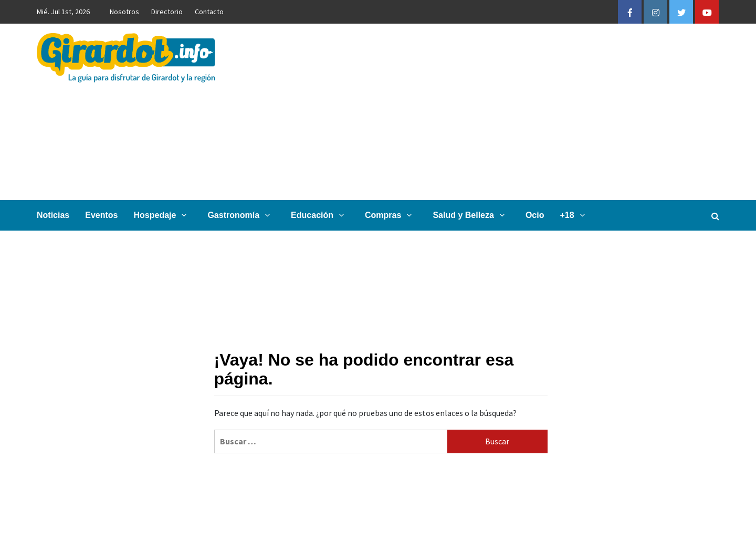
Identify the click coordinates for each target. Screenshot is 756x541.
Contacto (209, 12)
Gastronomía (241, 215)
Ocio (535, 215)
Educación (320, 215)
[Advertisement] (492, 112)
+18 (575, 215)
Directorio (167, 12)
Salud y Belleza (471, 215)
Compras (391, 215)
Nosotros (124, 12)
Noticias (53, 215)
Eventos (101, 215)
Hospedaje (163, 215)
